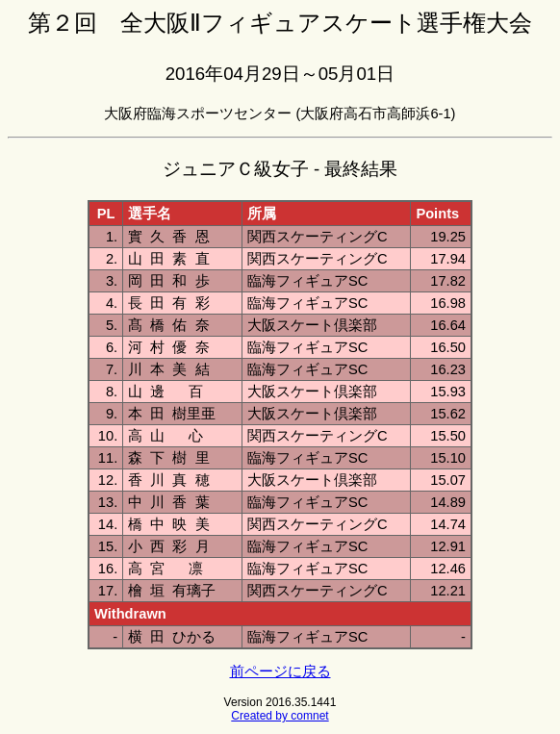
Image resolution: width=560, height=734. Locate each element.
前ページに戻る (280, 671)
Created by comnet (280, 716)
